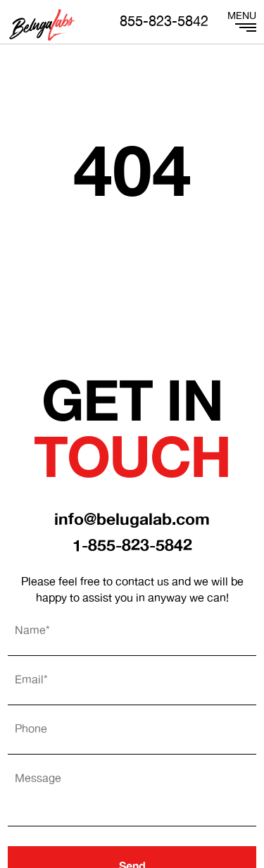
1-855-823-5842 (132, 546)
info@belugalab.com (132, 520)
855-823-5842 (164, 22)
